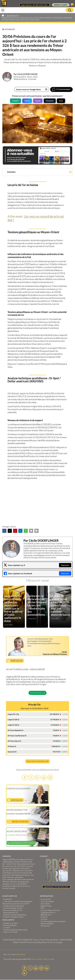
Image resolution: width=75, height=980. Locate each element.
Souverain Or (12, 752)
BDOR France (46, 915)
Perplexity (50, 101)
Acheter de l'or (37, 693)
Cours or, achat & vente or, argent (42, 959)
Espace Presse (46, 906)
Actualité (10, 29)
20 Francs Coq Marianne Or (17, 736)
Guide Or (44, 917)
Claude (38, 101)
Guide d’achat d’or (10, 925)
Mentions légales (47, 924)
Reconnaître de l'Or (11, 912)
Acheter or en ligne (10, 923)
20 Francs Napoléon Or (16, 730)
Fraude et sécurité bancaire (13, 906)
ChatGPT (16, 101)
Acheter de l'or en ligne (21, 843)
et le (19, 865)
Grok (61, 101)
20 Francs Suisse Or (14, 741)
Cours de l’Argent (47, 901)
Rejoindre (65, 565)
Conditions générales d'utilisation (53, 921)
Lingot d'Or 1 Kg (13, 714)
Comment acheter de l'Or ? (13, 908)
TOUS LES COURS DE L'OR (37, 761)
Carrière (44, 919)
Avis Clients (45, 904)
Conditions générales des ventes (15, 930)
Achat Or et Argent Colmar (13, 917)
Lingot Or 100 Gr (13, 725)
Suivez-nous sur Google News (29, 89)
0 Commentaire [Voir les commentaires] (63, 89)
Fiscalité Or (8, 899)
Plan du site (45, 926)
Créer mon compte (10, 932)
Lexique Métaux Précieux (50, 910)
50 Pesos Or (12, 746)
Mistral (27, 101)
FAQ (43, 908)
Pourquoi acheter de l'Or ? (13, 910)
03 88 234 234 (40, 5)
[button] (37, 172)
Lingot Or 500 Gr (13, 720)
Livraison (7, 928)
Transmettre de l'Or (48, 912)
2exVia (9, 954)
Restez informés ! (19, 822)
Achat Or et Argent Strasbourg (15, 915)
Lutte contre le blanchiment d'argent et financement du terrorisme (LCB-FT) (17, 903)
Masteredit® (20, 954)
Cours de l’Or (46, 899)
